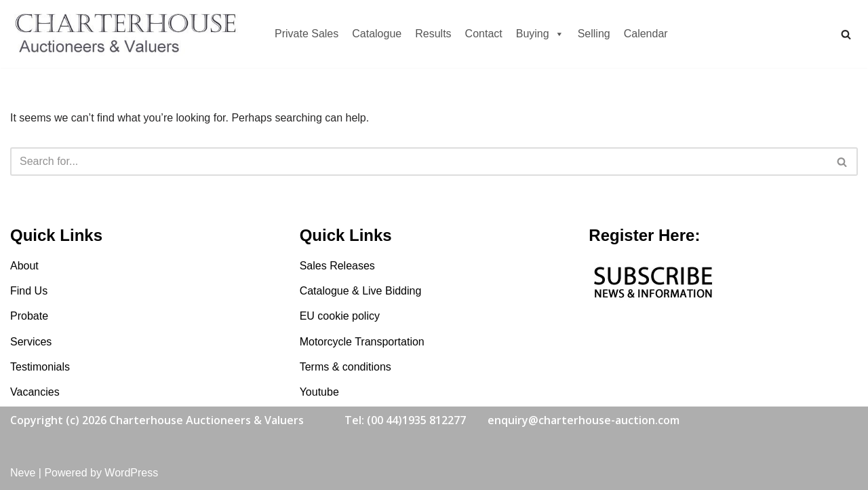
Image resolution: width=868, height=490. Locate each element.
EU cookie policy (340, 316)
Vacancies (35, 392)
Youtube (319, 392)
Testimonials (40, 367)
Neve (23, 473)
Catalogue (377, 34)
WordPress (131, 473)
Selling (594, 34)
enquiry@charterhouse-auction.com (584, 420)
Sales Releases (337, 266)
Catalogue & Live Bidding (361, 291)
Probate (29, 316)
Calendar (646, 34)
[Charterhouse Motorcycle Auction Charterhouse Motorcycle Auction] (129, 34)
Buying (540, 34)
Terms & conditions (346, 367)
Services (31, 342)
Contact (484, 34)
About (24, 266)
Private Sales (307, 34)
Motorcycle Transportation (362, 342)
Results (433, 34)
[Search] (846, 34)
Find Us (29, 291)
